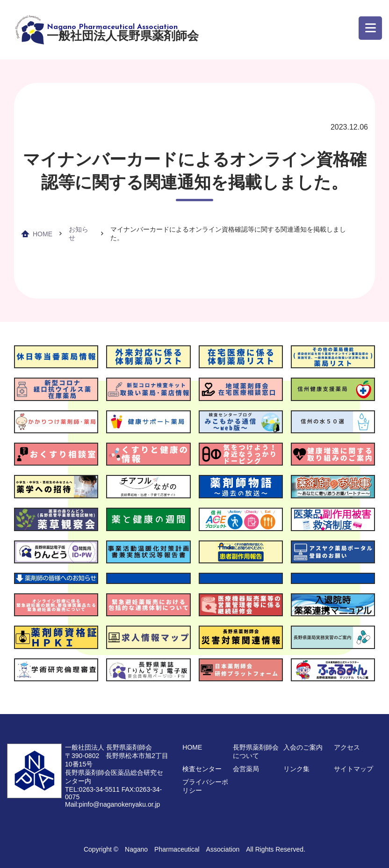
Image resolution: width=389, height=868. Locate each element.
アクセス (347, 747)
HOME (43, 234)
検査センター (202, 769)
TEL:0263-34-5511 (92, 789)
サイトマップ (353, 769)
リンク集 (296, 769)
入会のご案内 (303, 747)
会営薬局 (246, 769)
